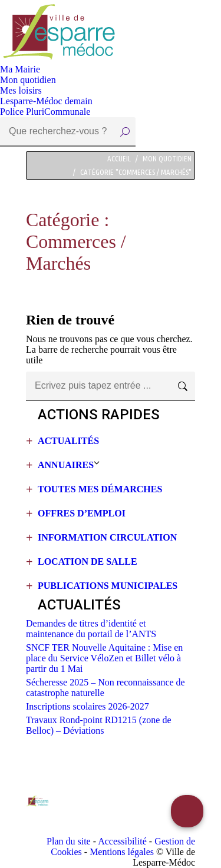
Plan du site (69, 841)
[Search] (68, 132)
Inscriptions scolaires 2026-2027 (88, 706)
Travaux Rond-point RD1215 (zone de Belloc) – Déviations (99, 725)
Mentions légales (122, 852)
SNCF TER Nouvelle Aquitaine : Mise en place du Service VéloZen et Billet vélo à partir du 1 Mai (104, 658)
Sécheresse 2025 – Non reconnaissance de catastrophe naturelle (105, 688)
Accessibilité (122, 841)
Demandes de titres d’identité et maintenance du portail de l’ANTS (91, 629)
